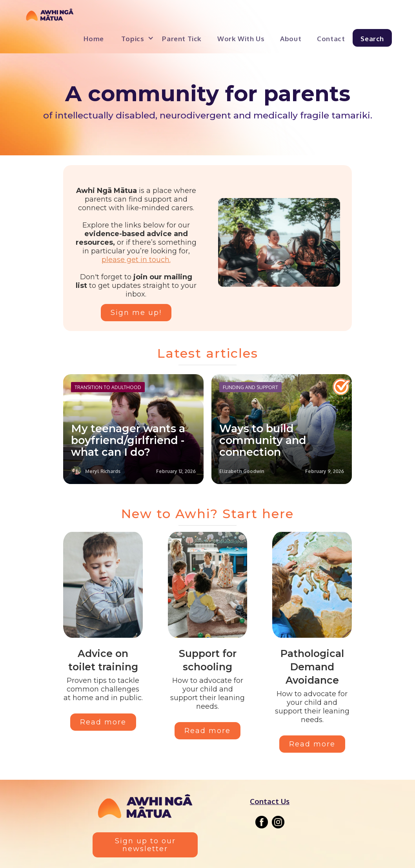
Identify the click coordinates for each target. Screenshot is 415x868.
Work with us (241, 39)
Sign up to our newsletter (145, 845)
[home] (50, 17)
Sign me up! (136, 313)
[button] (134, 38)
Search (372, 39)
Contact (331, 39)
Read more (103, 722)
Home (94, 39)
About (291, 39)
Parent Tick (182, 39)
